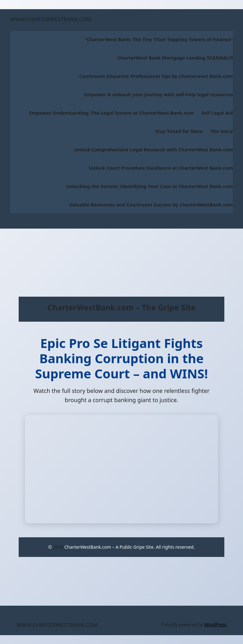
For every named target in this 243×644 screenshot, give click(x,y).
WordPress (215, 625)
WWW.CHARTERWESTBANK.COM (51, 19)
